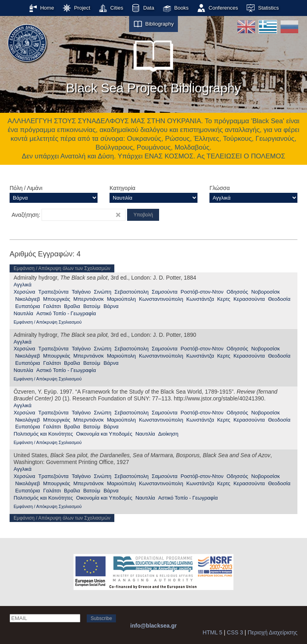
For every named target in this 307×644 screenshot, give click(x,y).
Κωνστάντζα (200, 299)
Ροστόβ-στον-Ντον (202, 292)
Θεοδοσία (279, 299)
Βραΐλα (72, 306)
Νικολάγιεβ (28, 299)
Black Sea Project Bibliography (153, 64)
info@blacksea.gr (153, 626)
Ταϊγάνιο (81, 292)
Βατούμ (92, 306)
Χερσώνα (24, 292)
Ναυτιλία (23, 313)
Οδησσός (237, 292)
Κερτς (224, 299)
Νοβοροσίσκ (266, 292)
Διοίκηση (168, 434)
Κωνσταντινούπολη (161, 299)
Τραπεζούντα (54, 292)
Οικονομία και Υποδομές (104, 434)
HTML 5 (212, 632)
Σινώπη (103, 292)
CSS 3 (235, 632)
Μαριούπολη (121, 299)
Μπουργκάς (57, 299)
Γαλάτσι (52, 306)
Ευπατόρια (28, 306)
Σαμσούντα (165, 292)
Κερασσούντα (249, 299)
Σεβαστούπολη (132, 292)
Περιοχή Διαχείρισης (272, 632)
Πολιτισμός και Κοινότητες (43, 434)
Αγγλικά (23, 285)
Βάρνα (111, 306)
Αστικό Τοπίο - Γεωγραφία (66, 313)
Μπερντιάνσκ (89, 299)
